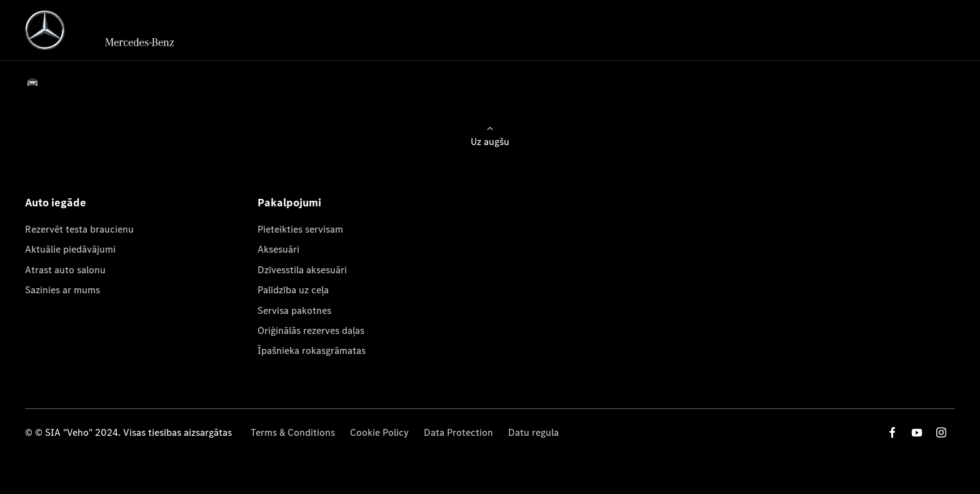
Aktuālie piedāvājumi (70, 249)
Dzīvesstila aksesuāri (302, 270)
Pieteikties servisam (300, 229)
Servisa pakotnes (294, 310)
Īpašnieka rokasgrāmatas (312, 350)
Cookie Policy (379, 432)
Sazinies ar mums (62, 290)
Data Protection (458, 432)
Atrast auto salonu (65, 270)
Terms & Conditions (293, 432)
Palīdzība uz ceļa (293, 290)
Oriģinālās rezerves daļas (311, 330)
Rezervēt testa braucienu (79, 229)
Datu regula (533, 432)
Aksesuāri (278, 249)
